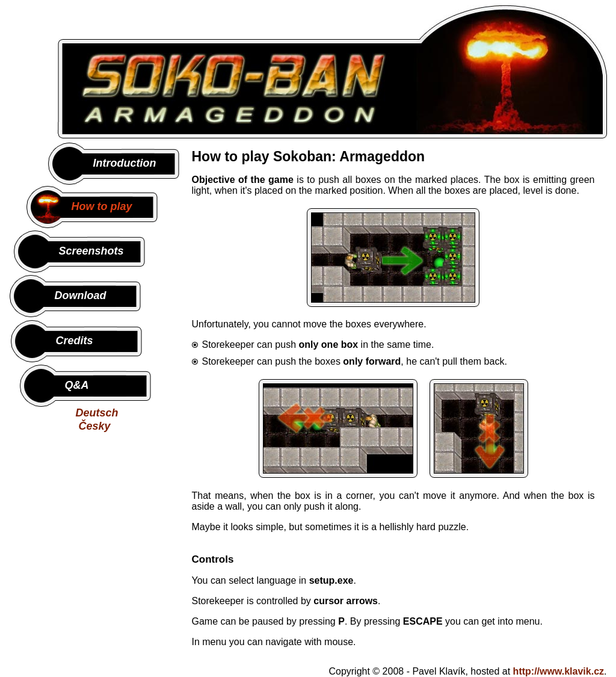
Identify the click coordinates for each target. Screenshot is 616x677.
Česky (95, 426)
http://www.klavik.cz (559, 671)
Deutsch (97, 413)
